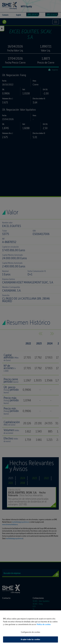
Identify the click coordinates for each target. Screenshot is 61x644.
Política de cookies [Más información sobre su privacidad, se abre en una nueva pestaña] (44, 628)
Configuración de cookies (31, 636)
